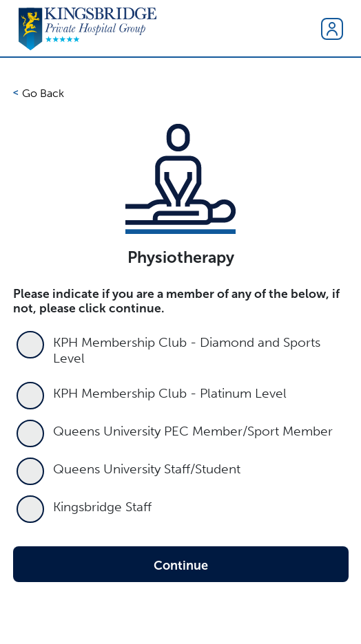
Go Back (43, 93)
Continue (181, 566)
